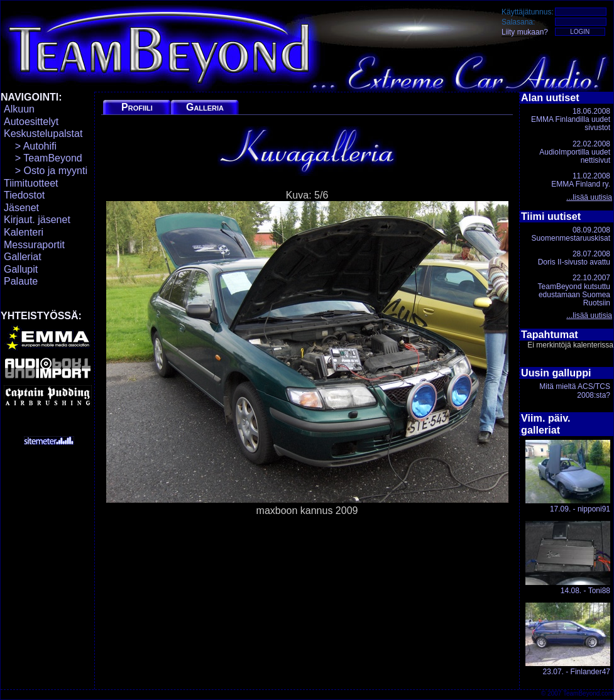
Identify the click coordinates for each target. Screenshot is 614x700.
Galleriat (23, 257)
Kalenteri (24, 232)
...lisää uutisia (589, 197)
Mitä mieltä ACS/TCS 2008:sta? (575, 391)
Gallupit (21, 269)
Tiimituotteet (31, 183)
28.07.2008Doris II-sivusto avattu (574, 258)
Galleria (205, 107)
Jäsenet (21, 208)
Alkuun (19, 109)
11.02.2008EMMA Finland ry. (581, 180)
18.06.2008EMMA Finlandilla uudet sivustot (571, 119)
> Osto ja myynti (46, 171)
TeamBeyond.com (588, 693)
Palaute (21, 281)
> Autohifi (30, 146)
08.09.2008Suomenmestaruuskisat (571, 234)
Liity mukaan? (525, 32)
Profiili (137, 107)
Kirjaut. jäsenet (37, 220)
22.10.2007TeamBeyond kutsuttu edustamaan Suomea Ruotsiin (574, 290)
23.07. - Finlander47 (568, 639)
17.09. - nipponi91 (568, 477)
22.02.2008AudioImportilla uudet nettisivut (575, 152)
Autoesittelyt (31, 122)
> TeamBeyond (43, 158)
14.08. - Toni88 (568, 558)
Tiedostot (24, 195)
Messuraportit (34, 245)
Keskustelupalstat (43, 134)
